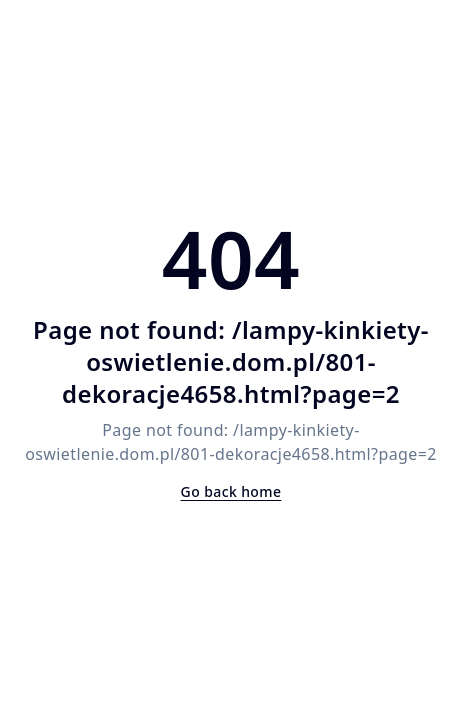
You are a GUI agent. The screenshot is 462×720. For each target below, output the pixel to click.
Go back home (231, 491)
